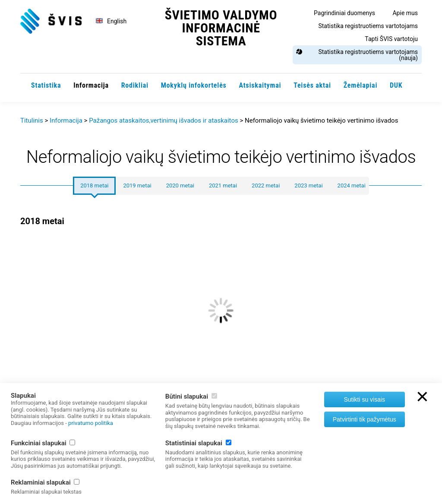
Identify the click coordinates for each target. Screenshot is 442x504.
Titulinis (32, 120)
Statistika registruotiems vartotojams (368, 26)
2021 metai (223, 185)
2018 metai (94, 185)
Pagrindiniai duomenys (344, 13)
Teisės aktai (312, 85)
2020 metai (180, 185)
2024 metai (352, 185)
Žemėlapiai (361, 85)
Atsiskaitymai (260, 85)
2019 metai (137, 185)
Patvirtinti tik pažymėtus (365, 419)
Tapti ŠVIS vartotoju (391, 39)
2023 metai (308, 185)
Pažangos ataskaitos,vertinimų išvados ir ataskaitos (164, 120)
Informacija (91, 85)
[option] (221, 340)
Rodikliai (135, 85)
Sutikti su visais (364, 399)
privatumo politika (91, 423)
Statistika (46, 85)
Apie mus (405, 13)
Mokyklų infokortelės (194, 85)
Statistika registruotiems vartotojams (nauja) (368, 55)
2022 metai (266, 185)
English (117, 21)
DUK (396, 85)
